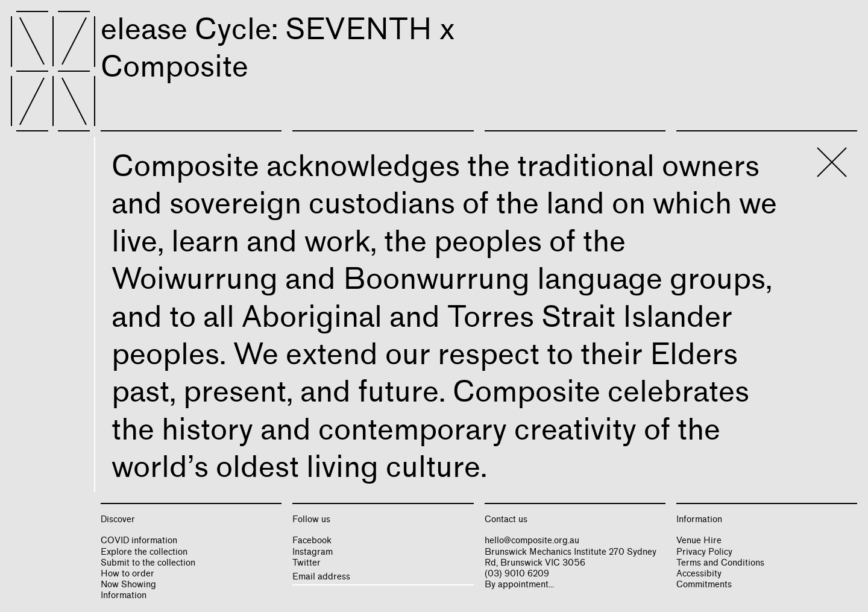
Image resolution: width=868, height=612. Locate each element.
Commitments (704, 585)
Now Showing (128, 585)
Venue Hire (699, 541)
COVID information (139, 541)
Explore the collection (144, 552)
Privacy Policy (704, 552)
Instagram (313, 552)
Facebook (312, 541)
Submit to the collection (148, 563)
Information (124, 595)
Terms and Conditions (720, 563)
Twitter (307, 563)
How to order (127, 574)
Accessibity (699, 574)
